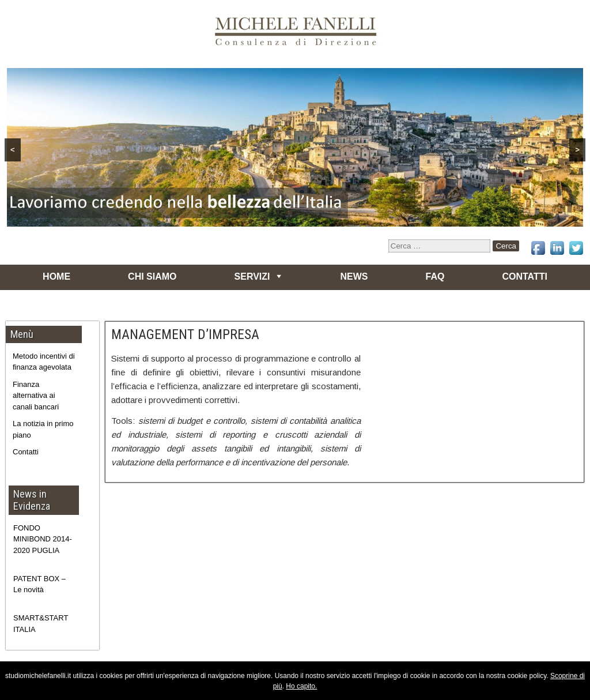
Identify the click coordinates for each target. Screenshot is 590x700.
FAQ (435, 276)
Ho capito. (301, 686)
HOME (56, 276)
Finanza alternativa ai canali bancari (36, 396)
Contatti (26, 452)
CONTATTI (525, 276)
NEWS (354, 276)
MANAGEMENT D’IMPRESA (185, 334)
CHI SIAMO (152, 276)
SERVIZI (252, 276)
